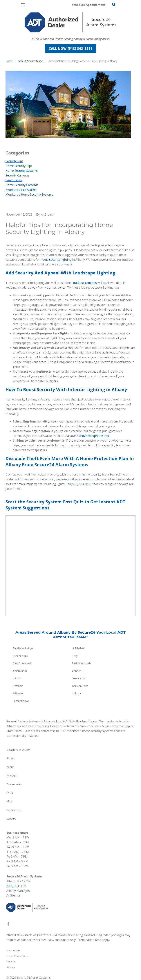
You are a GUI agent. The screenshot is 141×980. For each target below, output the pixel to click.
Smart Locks (14, 180)
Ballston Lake (80, 686)
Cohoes (77, 671)
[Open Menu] (23, 5)
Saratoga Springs (23, 648)
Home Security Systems (22, 171)
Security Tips (14, 161)
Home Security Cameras (22, 185)
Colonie (76, 693)
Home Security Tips (19, 166)
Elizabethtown (21, 701)
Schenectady (20, 656)
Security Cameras (17, 175)
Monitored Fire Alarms (21, 190)
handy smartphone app (93, 436)
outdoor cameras (85, 283)
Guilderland (79, 648)
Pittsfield (18, 686)
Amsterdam (20, 671)
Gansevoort (79, 678)
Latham (17, 678)
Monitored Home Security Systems (29, 194)
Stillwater (18, 693)
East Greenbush (22, 663)
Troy (75, 656)
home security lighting (56, 260)
